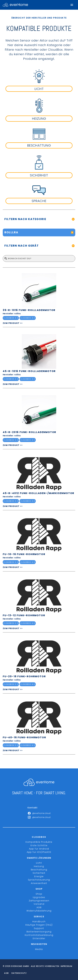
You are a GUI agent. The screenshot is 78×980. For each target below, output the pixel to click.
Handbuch (39, 922)
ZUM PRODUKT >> (13, 323)
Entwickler (39, 938)
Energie (39, 876)
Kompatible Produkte (39, 842)
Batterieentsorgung (39, 932)
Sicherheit (39, 873)
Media (39, 949)
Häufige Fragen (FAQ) (39, 925)
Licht (39, 863)
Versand (39, 904)
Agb (6, 973)
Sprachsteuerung (39, 880)
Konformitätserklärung (39, 935)
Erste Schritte (39, 845)
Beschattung (39, 870)
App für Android (39, 849)
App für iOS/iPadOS (39, 852)
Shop (39, 894)
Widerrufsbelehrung (39, 911)
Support (39, 928)
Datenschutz (19, 973)
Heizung (39, 866)
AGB (39, 907)
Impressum (66, 966)
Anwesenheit (39, 883)
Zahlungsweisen (39, 901)
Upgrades (39, 897)
